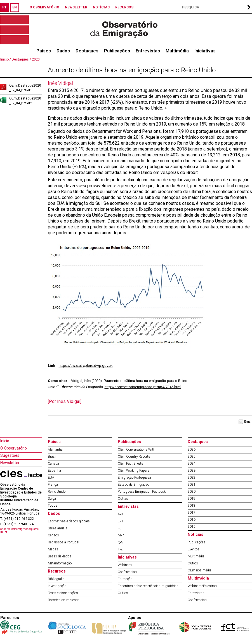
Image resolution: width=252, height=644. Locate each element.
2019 (192, 499)
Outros (123, 593)
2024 (192, 464)
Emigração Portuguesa (134, 478)
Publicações (117, 51)
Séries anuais (58, 528)
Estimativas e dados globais (69, 521)
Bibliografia (56, 579)
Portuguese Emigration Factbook (142, 492)
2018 (192, 506)
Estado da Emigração (133, 485)
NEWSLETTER (76, 7)
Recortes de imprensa (64, 600)
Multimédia (177, 51)
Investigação (57, 586)
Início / (6, 59)
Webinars (125, 565)
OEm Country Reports (134, 457)
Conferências (127, 572)
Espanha (54, 471)
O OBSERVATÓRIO (44, 7)
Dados (63, 51)
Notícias (196, 534)
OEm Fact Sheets (130, 464)
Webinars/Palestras (202, 586)
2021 (192, 485)
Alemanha (55, 450)
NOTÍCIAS (101, 7)
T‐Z (120, 549)
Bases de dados (60, 556)
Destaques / (21, 59)
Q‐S (121, 542)
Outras (123, 499)
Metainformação (60, 563)
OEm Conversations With (136, 450)
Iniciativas (205, 51)
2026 (192, 450)
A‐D (121, 514)
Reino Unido (57, 492)
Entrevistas (148, 51)
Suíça (52, 499)
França (53, 485)
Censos (53, 535)
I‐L (120, 528)
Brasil (52, 457)
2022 (192, 478)
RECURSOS (124, 7)
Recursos (57, 571)
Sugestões (10, 455)
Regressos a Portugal (63, 542)
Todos (53, 506)
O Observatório (14, 448)
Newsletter (10, 463)
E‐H (121, 521)
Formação (125, 579)
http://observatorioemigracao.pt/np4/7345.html (143, 387)
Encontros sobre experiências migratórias (148, 586)
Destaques (87, 51)
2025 (192, 457)
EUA (51, 478)
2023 (192, 471)
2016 (192, 520)
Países (54, 442)
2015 (192, 527)
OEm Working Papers (134, 471)
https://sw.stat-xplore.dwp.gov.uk (86, 366)
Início (5, 441)
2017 (192, 513)
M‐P (121, 535)
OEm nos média (200, 570)
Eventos (194, 549)
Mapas (53, 549)
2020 (35, 59)
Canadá (53, 464)
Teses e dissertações (63, 593)
